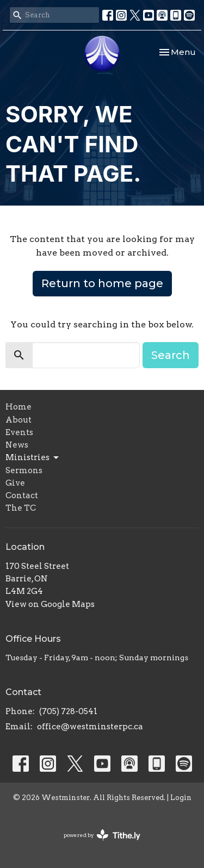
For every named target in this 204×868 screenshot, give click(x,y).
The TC (21, 508)
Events (19, 432)
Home (18, 407)
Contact (22, 495)
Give (15, 483)
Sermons (24, 470)
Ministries (33, 458)
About (18, 420)
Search (171, 355)
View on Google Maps (50, 604)
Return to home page (102, 283)
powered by (102, 835)
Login (181, 798)
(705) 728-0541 (68, 711)
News (17, 445)
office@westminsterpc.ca (90, 727)
